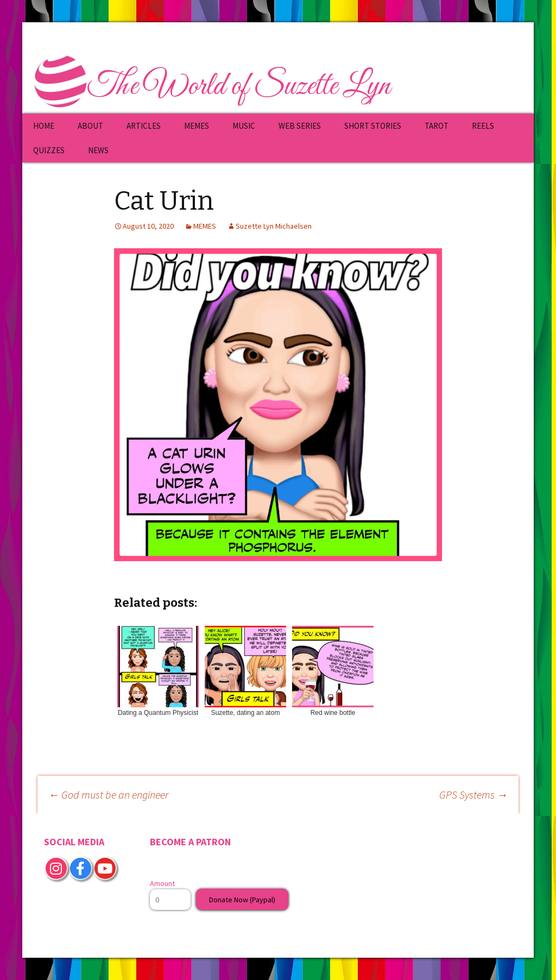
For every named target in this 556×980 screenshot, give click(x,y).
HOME (44, 126)
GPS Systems (473, 794)
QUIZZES (49, 150)
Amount (162, 883)
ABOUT (90, 126)
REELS (483, 126)
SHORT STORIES (373, 126)
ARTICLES (144, 126)
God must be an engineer (108, 794)
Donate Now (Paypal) (242, 900)
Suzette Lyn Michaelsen (274, 226)
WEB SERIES (300, 126)
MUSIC (244, 126)
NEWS (98, 150)
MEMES (197, 126)
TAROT (437, 126)
